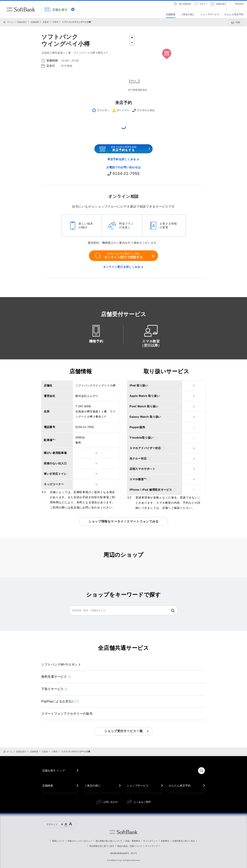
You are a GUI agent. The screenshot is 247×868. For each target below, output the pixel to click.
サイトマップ (151, 846)
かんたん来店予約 (180, 786)
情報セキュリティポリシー (80, 841)
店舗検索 (35, 22)
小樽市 (55, 22)
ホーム (10, 22)
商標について (58, 841)
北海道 (46, 22)
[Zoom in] (132, 38)
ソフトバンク (123, 832)
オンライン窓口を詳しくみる (122, 267)
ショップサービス (138, 786)
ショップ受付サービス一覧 (124, 731)
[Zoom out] (132, 43)
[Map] (167, 59)
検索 (173, 611)
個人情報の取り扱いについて (109, 841)
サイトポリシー (150, 841)
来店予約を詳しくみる (122, 159)
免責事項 (165, 841)
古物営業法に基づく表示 (184, 841)
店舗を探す (22, 22)
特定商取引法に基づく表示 (102, 846)
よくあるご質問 (142, 802)
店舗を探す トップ (53, 770)
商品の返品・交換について (130, 846)
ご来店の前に (92, 786)
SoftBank (21, 9)
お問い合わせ (110, 802)
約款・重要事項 (133, 841)
